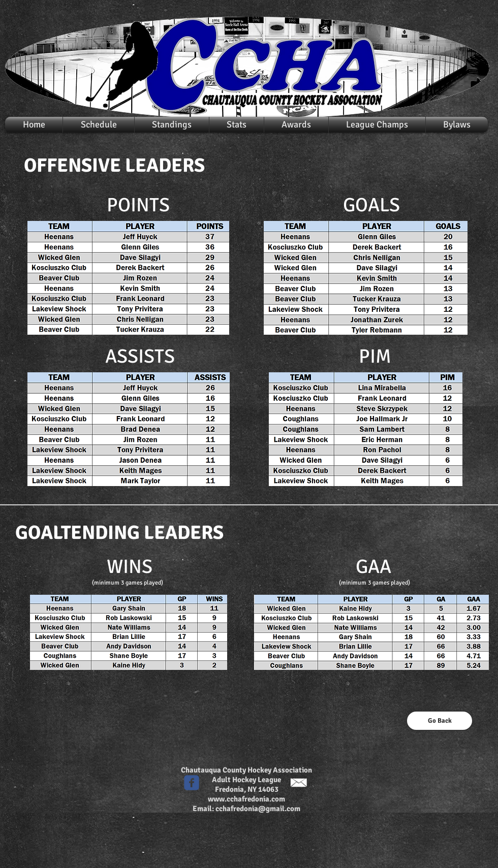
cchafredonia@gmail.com (258, 809)
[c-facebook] (192, 783)
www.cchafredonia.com (246, 799)
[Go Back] (440, 721)
